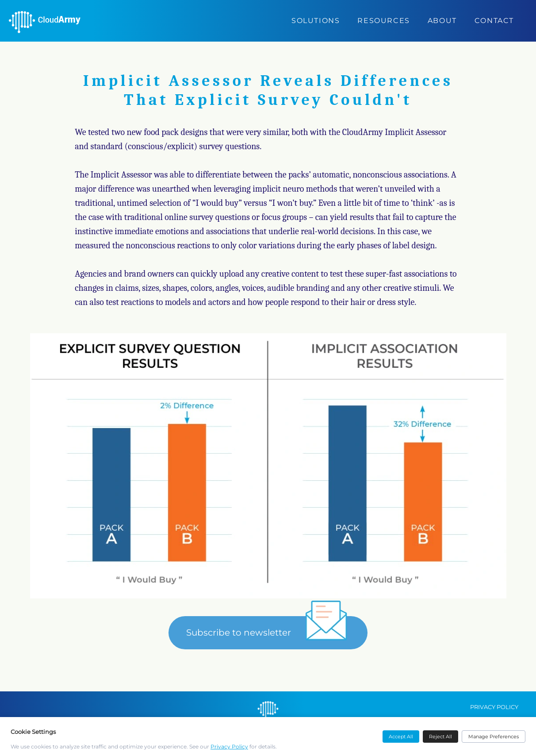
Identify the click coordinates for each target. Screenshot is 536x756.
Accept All (401, 737)
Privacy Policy (229, 746)
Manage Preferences (494, 737)
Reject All (440, 737)
